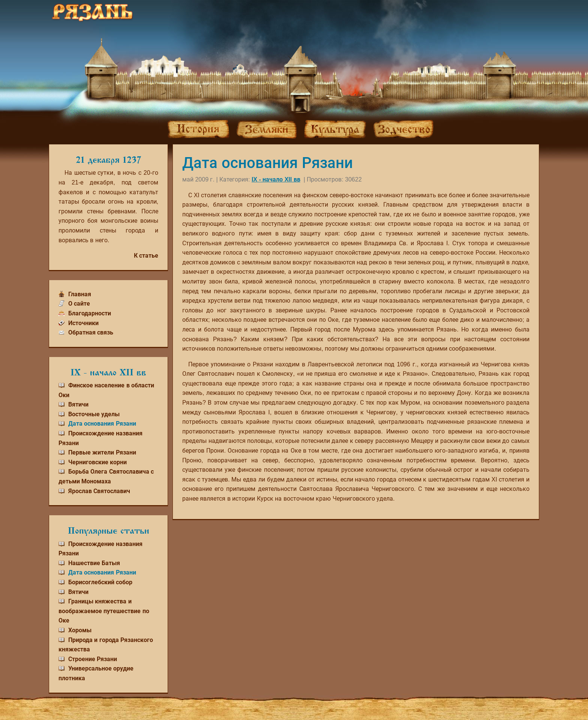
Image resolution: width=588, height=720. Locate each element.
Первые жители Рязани (102, 452)
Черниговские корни (97, 462)
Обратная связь (91, 332)
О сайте (79, 304)
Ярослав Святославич (99, 491)
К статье (146, 256)
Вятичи (78, 404)
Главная (80, 294)
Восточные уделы (94, 414)
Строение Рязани (93, 659)
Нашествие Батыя (94, 563)
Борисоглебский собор (100, 582)
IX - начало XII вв (276, 179)
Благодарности (90, 313)
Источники (83, 323)
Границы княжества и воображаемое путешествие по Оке (104, 611)
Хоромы (80, 630)
